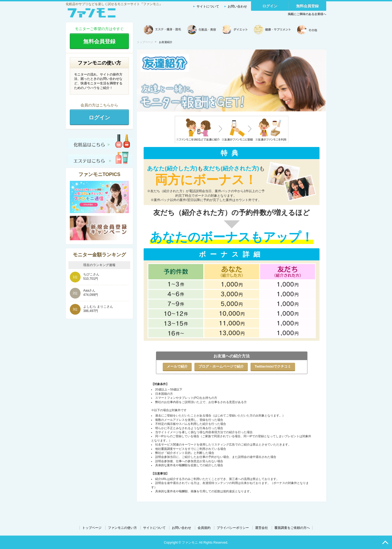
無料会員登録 (307, 6)
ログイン (270, 6)
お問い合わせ (237, 6)
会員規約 (204, 528)
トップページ (145, 42)
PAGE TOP (385, 542)
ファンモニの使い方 (122, 528)
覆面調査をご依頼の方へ (292, 528)
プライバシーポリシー (233, 528)
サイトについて (208, 6)
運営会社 (262, 528)
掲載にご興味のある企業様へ (307, 14)
